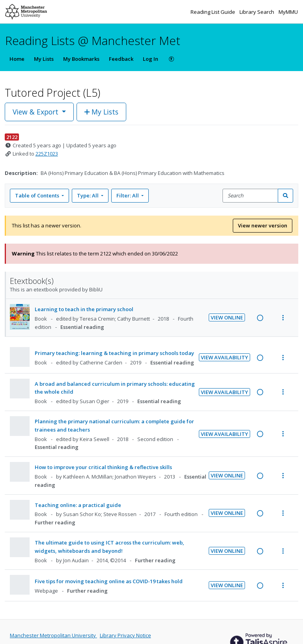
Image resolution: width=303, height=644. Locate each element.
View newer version (263, 225)
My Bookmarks (81, 59)
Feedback (121, 59)
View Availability (224, 357)
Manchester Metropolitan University (53, 635)
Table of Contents (38, 195)
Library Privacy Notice (125, 635)
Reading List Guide (213, 12)
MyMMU (288, 12)
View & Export (36, 112)
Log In (151, 59)
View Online (227, 317)
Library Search (257, 12)
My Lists (44, 59)
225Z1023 (47, 154)
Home (17, 59)
